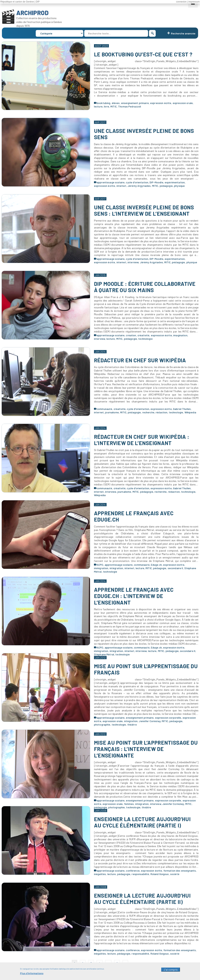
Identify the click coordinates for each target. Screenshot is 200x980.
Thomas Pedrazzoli (130, 106)
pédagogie (166, 186)
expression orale (183, 103)
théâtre (132, 724)
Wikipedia (190, 412)
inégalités (100, 874)
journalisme (112, 412)
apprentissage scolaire (111, 182)
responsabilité (140, 874)
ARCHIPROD (32, 13)
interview (133, 262)
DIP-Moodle (156, 182)
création (131, 335)
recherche (148, 412)
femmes (129, 804)
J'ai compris (171, 971)
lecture (98, 106)
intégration (116, 568)
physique (179, 186)
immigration (101, 568)
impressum (194, 2)
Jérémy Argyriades (139, 186)
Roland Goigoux (160, 874)
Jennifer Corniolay (150, 721)
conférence (133, 871)
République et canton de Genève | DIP (20, 2)
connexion (181, 2)
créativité (143, 335)
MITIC (114, 106)
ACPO (100, 565)
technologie (145, 339)
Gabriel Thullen (182, 409)
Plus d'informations (32, 974)
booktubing (103, 103)
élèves (116, 103)
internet (121, 186)
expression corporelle (168, 718)
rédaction (162, 412)
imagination (180, 335)
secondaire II (175, 568)
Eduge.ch (156, 565)
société (175, 874)
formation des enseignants (180, 871)
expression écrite (161, 103)
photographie (102, 724)
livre (106, 106)
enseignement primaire (135, 103)
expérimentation (175, 182)
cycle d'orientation (137, 182)
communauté (104, 409)
